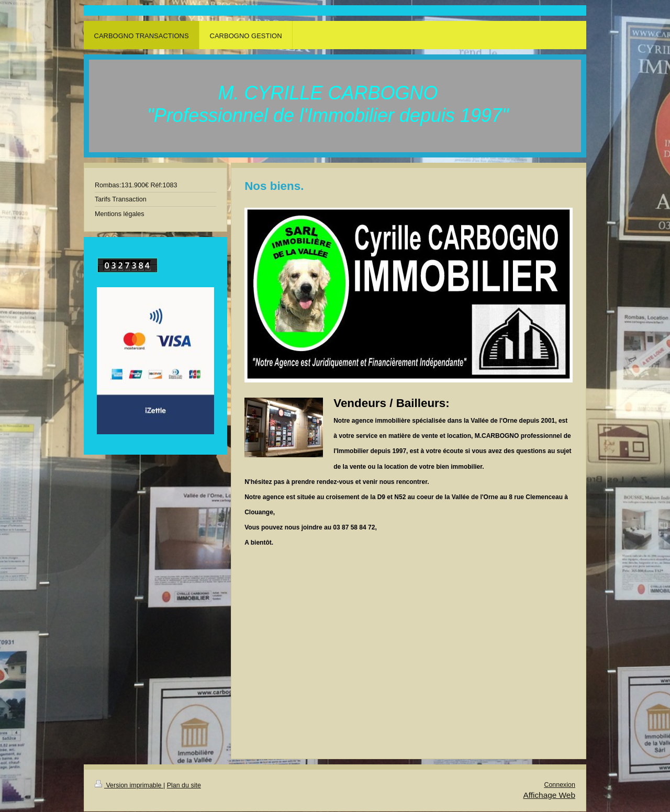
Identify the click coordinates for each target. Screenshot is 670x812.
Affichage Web (549, 795)
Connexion (560, 785)
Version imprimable (129, 785)
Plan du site (184, 785)
